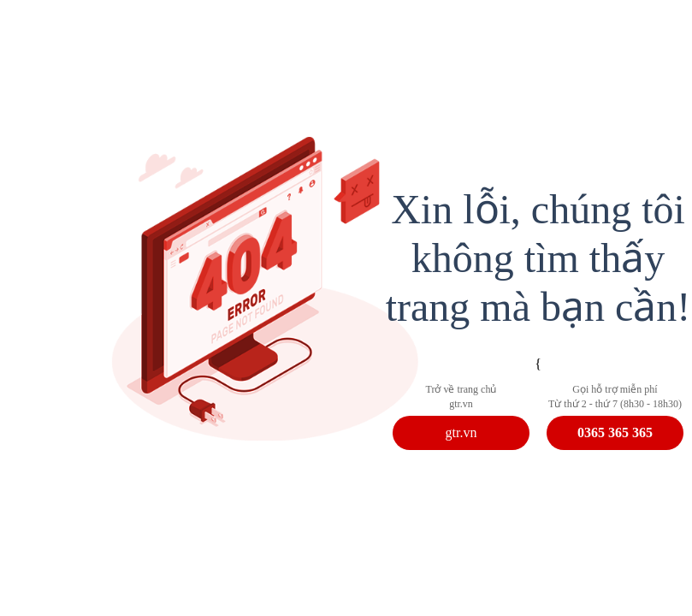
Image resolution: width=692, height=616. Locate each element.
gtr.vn (461, 432)
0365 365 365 (615, 432)
